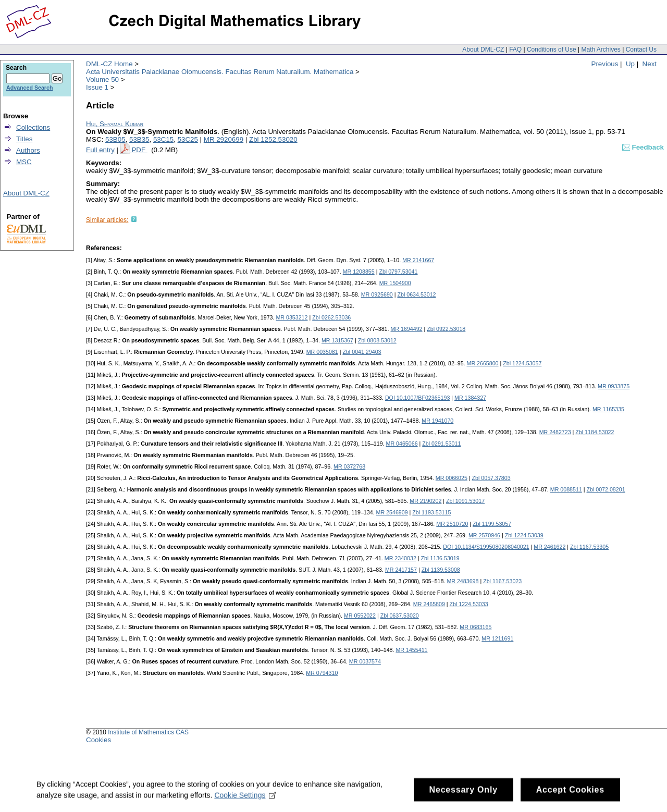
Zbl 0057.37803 (491, 478)
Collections (33, 127)
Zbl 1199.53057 (492, 524)
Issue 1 (97, 87)
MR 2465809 (429, 604)
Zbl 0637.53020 (400, 616)
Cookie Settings (245, 800)
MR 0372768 (349, 466)
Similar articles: (107, 220)
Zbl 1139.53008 (441, 570)
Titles (24, 139)
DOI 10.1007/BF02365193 (417, 398)
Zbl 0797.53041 (398, 272)
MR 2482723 (555, 432)
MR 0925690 (377, 294)
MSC (24, 162)
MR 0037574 (365, 661)
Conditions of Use (552, 50)
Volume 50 (102, 79)
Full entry (100, 150)
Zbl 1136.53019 (440, 558)
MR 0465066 (402, 444)
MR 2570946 (484, 535)
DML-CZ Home (109, 64)
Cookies (98, 740)
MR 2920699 (224, 139)
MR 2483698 (462, 581)
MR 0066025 (452, 478)
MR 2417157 (401, 570)
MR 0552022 (360, 616)
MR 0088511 (566, 489)
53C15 (163, 139)
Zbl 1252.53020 (273, 139)
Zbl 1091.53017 (465, 501)
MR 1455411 (411, 650)
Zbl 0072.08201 (606, 489)
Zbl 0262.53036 (331, 317)
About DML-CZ (483, 50)
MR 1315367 (337, 340)
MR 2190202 (425, 501)
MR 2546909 (392, 512)
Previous (605, 64)
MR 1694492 (406, 329)
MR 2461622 (549, 547)
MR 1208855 (359, 272)
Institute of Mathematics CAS (148, 732)
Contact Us (641, 50)
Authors (28, 150)
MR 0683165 (475, 627)
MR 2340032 (400, 558)
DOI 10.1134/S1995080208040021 (486, 547)
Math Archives (601, 50)
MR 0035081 (322, 352)
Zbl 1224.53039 (524, 535)
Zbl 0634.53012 (416, 294)
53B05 (115, 139)
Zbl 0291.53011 (441, 444)
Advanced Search (29, 88)
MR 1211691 (497, 638)
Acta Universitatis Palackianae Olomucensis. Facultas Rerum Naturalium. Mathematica (220, 72)
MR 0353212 (292, 317)
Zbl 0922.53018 (446, 329)
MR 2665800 (483, 363)
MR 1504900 (395, 283)
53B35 (139, 139)
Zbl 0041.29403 (362, 352)
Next (650, 64)
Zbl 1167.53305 (589, 547)
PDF (139, 150)
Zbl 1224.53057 (522, 363)
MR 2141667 (418, 260)
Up (630, 64)
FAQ (515, 50)
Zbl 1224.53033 (469, 604)
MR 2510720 (452, 524)
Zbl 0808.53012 (377, 340)
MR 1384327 (470, 398)
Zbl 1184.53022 (595, 432)
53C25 (188, 139)
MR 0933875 (614, 386)
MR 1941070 (437, 421)
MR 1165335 (608, 409)
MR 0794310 (322, 673)
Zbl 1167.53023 (502, 581)
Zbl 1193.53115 (431, 512)
